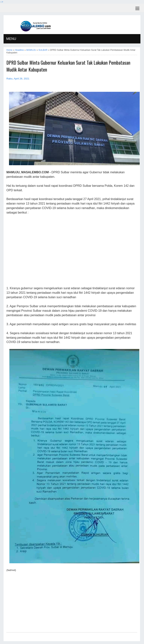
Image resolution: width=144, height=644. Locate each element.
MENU (11, 39)
